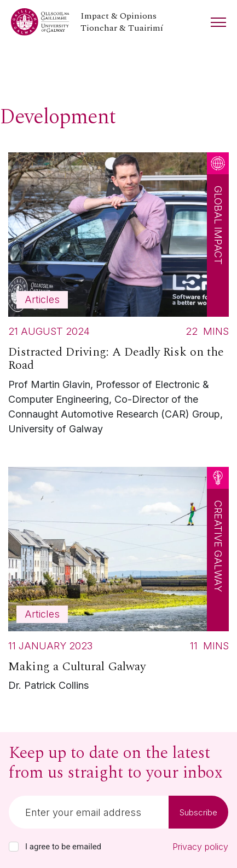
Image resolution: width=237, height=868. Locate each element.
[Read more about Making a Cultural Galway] (119, 582)
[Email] (89, 812)
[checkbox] (14, 847)
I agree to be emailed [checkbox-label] (63, 847)
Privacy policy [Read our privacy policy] (200, 847)
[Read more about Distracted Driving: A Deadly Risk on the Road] (119, 296)
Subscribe (198, 812)
